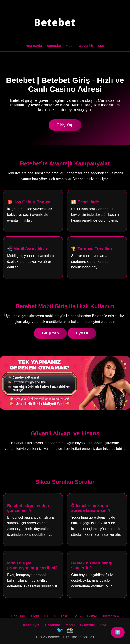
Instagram (111, 616)
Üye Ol (82, 333)
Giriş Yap (65, 125)
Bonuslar (54, 46)
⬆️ (118, 632)
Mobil (70, 46)
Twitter (92, 616)
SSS (101, 46)
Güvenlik (86, 46)
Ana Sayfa (34, 46)
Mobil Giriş (40, 616)
